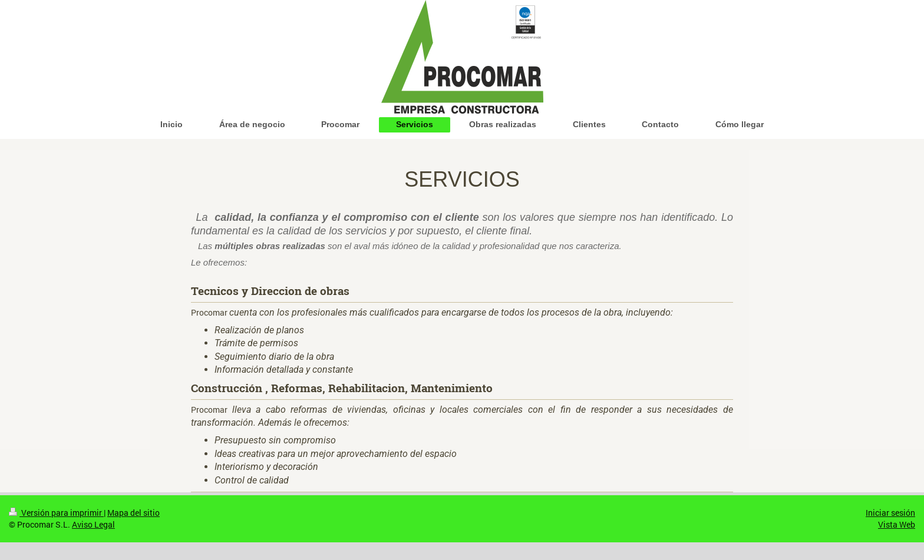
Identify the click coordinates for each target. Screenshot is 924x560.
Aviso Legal (93, 524)
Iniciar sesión (890, 513)
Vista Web (897, 524)
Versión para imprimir (56, 513)
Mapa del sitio (133, 513)
